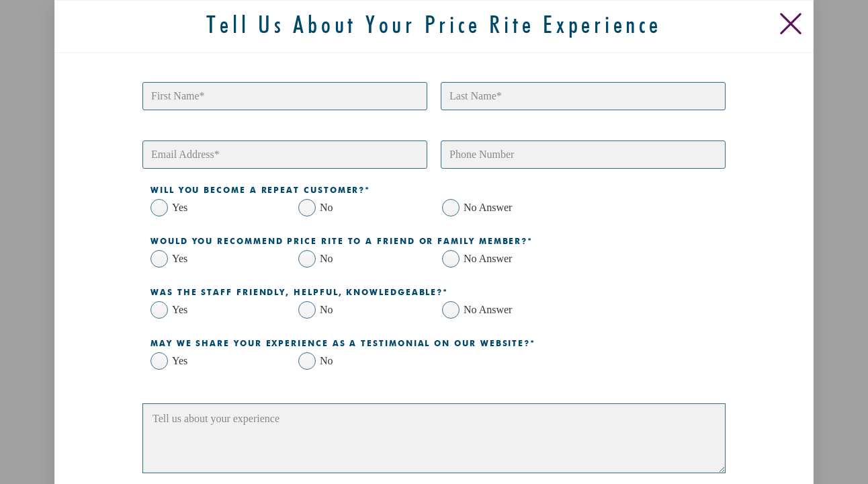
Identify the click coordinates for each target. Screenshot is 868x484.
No (327, 207)
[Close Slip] (793, 21)
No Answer (488, 207)
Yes (180, 207)
